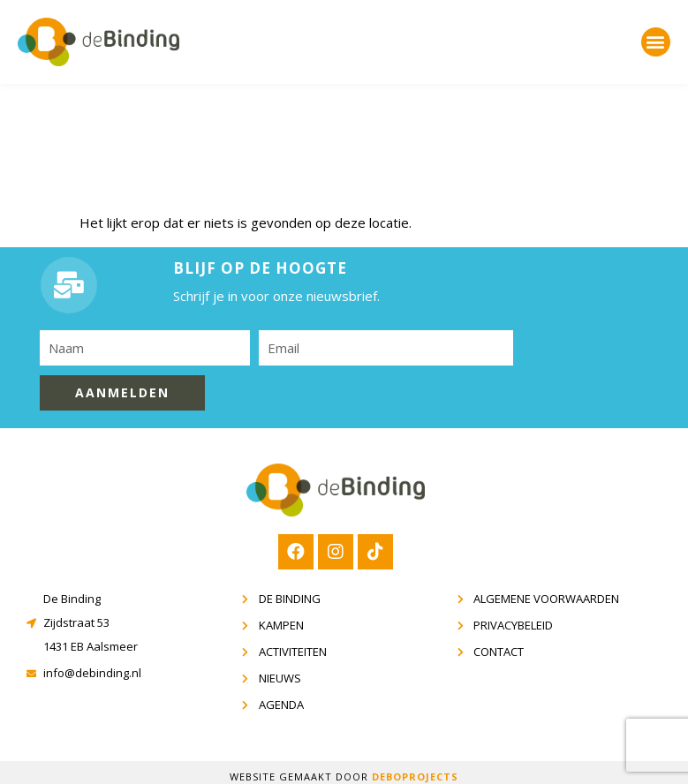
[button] (656, 42)
